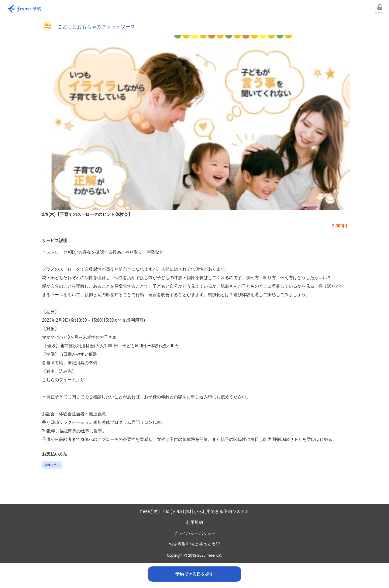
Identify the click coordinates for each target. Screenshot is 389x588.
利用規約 (194, 522)
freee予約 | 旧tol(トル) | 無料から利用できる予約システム (194, 511)
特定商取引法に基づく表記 (194, 544)
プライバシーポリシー (194, 533)
